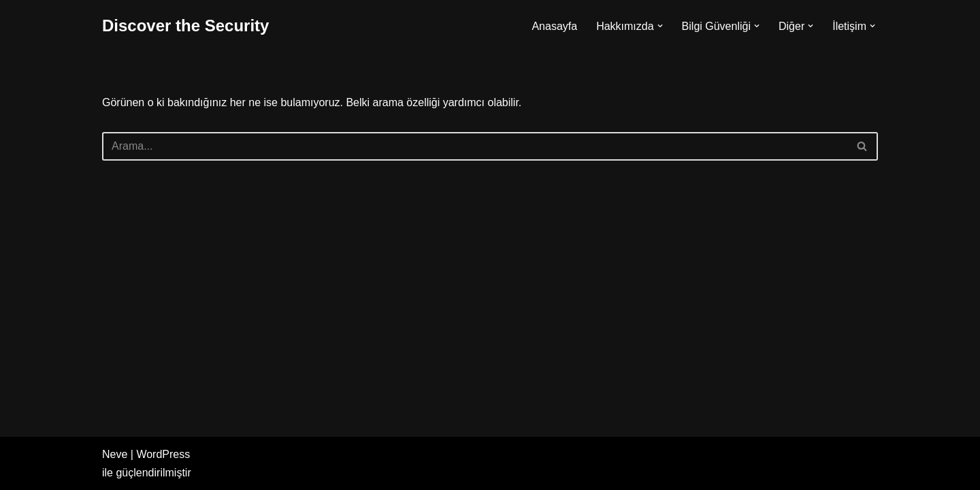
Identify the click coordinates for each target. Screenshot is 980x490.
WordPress (163, 454)
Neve (115, 454)
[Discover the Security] (185, 26)
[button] (660, 26)
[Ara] (475, 146)
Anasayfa (554, 26)
